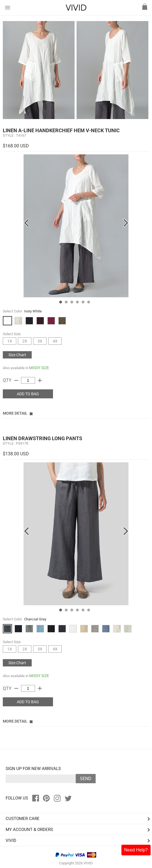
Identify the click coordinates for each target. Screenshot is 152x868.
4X (55, 341)
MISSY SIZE (39, 368)
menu (8, 8)
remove (16, 380)
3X (40, 341)
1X (10, 341)
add (40, 380)
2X (25, 341)
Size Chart (17, 355)
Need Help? (136, 850)
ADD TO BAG (28, 394)
